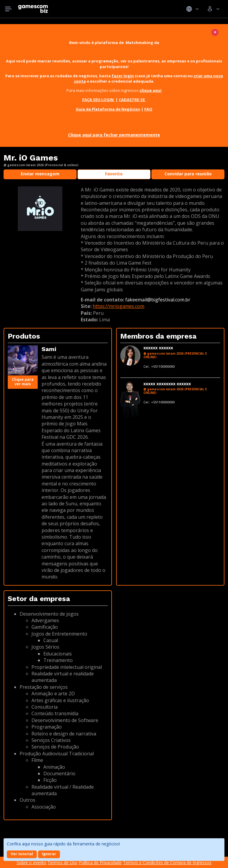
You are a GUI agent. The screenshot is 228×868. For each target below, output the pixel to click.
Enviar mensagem (40, 174)
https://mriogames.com (118, 306)
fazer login (123, 76)
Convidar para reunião (188, 174)
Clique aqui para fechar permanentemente (114, 135)
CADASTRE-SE (132, 100)
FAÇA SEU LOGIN (98, 100)
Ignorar (49, 854)
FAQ (148, 109)
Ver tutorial (22, 854)
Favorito (114, 174)
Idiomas (193, 9)
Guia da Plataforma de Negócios (108, 109)
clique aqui (151, 90)
